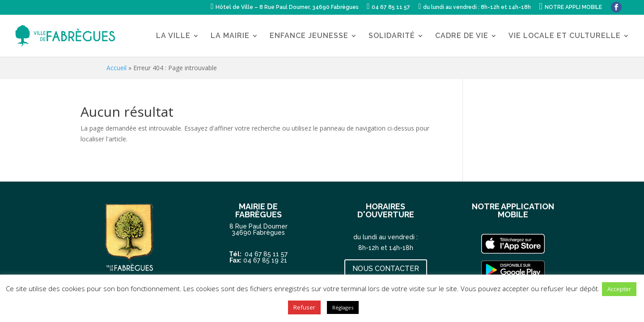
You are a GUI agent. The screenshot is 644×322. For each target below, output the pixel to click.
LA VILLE (173, 36)
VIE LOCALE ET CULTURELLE (565, 36)
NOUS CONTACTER (386, 269)
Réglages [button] (343, 307)
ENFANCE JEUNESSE (309, 36)
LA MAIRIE (230, 36)
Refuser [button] (304, 307)
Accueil (117, 68)
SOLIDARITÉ (392, 36)
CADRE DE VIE (462, 36)
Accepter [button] (619, 289)
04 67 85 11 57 (266, 254)
